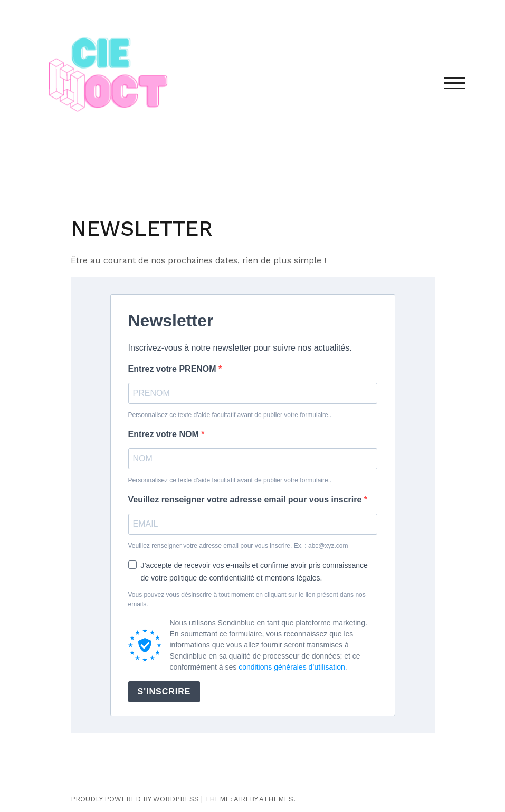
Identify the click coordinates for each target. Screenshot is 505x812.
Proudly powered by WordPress (135, 799)
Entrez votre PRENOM (174, 369)
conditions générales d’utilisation (292, 667)
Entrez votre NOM (165, 434)
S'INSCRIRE (164, 692)
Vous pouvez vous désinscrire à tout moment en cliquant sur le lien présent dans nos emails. (247, 600)
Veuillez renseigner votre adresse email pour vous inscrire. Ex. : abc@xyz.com (238, 546)
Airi (241, 799)
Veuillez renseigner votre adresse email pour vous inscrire (246, 500)
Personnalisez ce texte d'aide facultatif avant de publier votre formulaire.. (230, 415)
